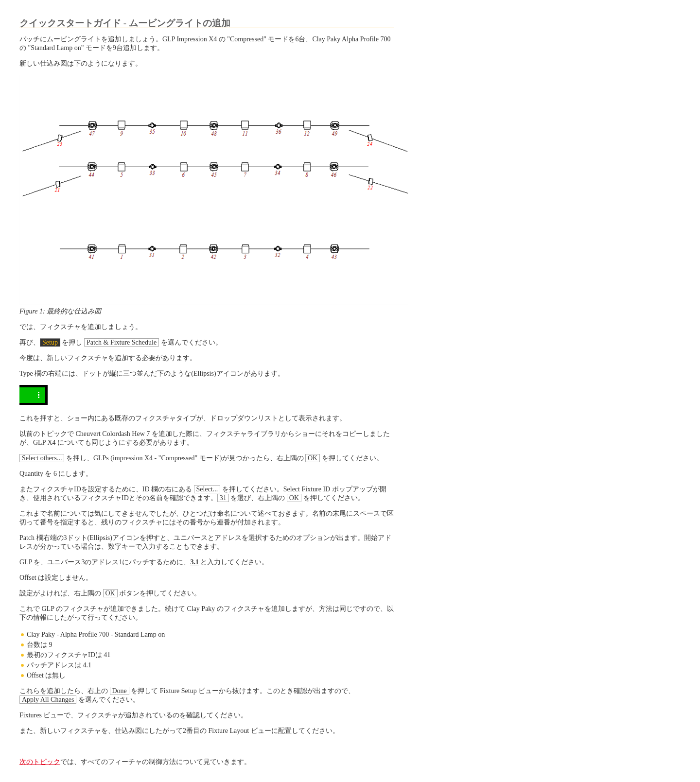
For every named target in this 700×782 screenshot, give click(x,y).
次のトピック (40, 762)
